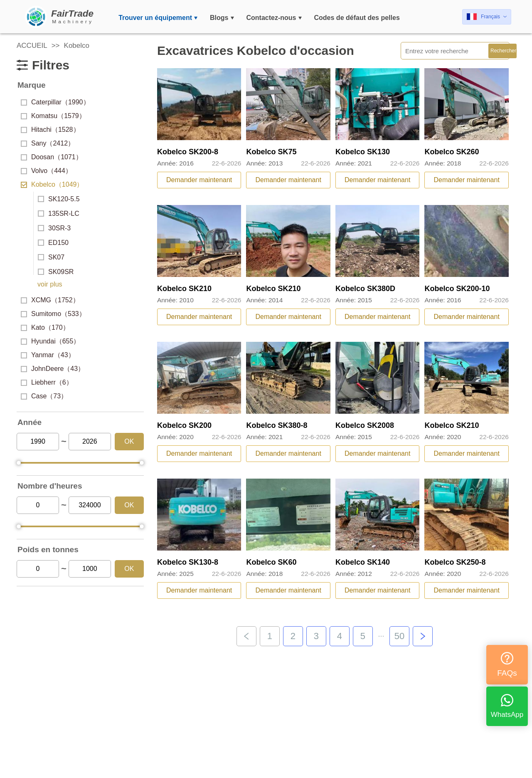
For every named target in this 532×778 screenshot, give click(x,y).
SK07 (51, 257)
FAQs (507, 665)
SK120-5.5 (59, 199)
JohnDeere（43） (53, 369)
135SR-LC (59, 214)
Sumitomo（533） (53, 314)
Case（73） (44, 396)
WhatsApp (507, 706)
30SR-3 (54, 228)
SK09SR (56, 272)
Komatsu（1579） (53, 116)
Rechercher (503, 51)
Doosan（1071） (52, 157)
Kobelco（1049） (52, 184)
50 (399, 636)
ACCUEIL (32, 46)
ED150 (53, 243)
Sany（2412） (48, 143)
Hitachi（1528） (50, 130)
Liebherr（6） (47, 382)
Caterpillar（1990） (55, 102)
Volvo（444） (46, 171)
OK (129, 441)
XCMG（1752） (50, 300)
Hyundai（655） (50, 341)
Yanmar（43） (48, 355)
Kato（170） (45, 327)
